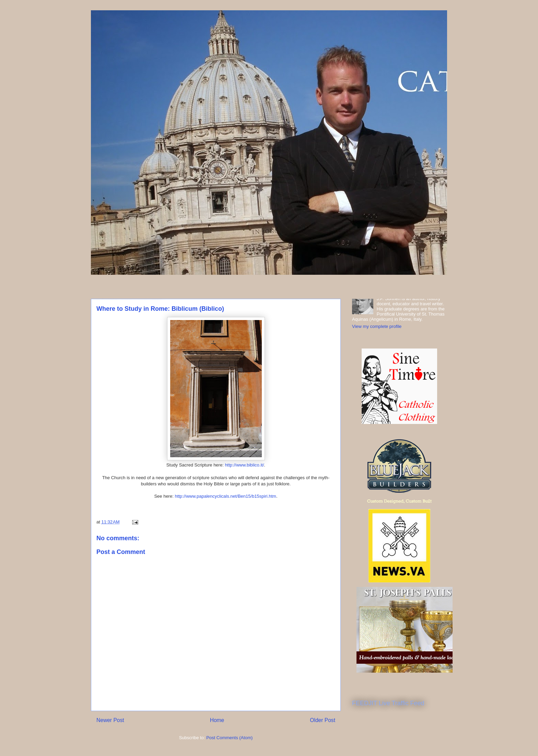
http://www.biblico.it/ (244, 465)
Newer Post (110, 720)
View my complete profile (377, 326)
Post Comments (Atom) (229, 738)
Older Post (323, 720)
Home (217, 720)
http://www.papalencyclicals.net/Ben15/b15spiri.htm (225, 496)
